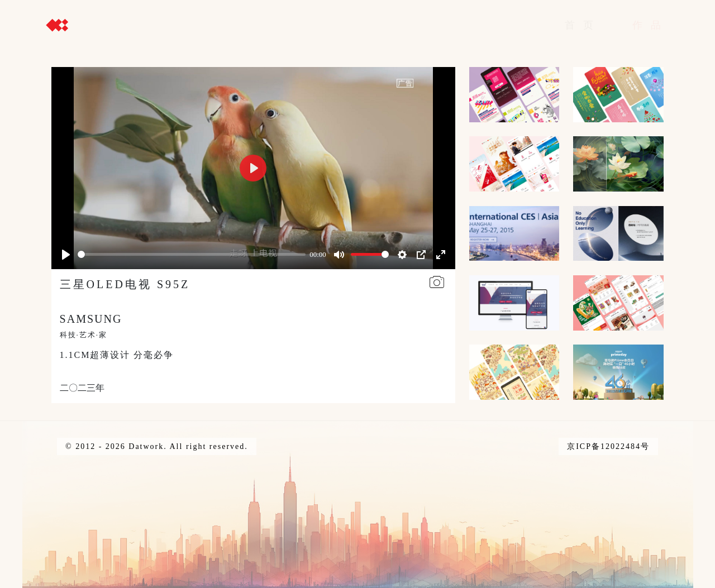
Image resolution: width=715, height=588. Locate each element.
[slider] (192, 254)
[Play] (66, 255)
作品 (651, 25)
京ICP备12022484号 (608, 446)
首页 (583, 25)
